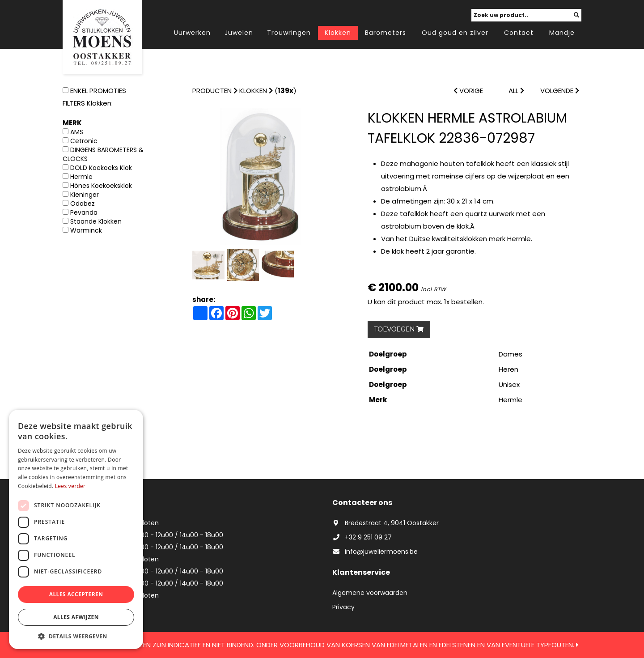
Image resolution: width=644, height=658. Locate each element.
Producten (212, 91)
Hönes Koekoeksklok (101, 186)
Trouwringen (289, 33)
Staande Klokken (96, 221)
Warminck (86, 230)
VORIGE (468, 91)
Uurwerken (192, 33)
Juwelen (239, 33)
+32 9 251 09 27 (362, 537)
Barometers (386, 33)
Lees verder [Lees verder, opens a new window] (70, 486)
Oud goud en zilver (455, 33)
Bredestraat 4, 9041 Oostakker (386, 523)
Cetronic (84, 141)
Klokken (338, 33)
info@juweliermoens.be (375, 552)
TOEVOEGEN (399, 329)
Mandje (562, 33)
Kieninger (85, 195)
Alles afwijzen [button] (76, 617)
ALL (516, 91)
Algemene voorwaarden (370, 593)
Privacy (343, 607)
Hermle (81, 177)
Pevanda (84, 212)
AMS (77, 132)
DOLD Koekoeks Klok (101, 168)
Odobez (83, 204)
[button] (76, 636)
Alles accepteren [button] (76, 594)
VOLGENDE (560, 91)
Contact (519, 33)
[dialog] (76, 529)
